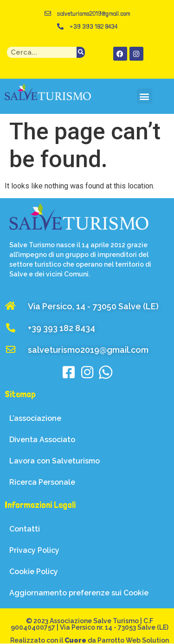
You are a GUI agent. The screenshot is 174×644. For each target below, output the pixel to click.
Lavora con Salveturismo (55, 461)
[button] (145, 96)
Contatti (25, 529)
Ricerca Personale (42, 482)
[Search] (81, 52)
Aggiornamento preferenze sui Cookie (79, 593)
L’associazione (35, 418)
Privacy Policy (34, 550)
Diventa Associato (42, 440)
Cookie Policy (34, 572)
